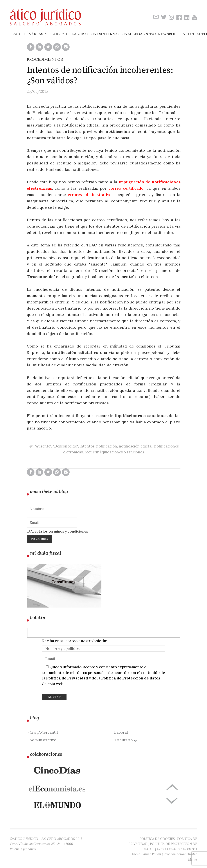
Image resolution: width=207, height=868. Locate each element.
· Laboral (120, 732)
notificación (107, 446)
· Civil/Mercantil (43, 732)
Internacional (117, 34)
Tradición (21, 34)
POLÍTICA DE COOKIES (157, 839)
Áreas (37, 34)
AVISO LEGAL (167, 849)
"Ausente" (43, 446)
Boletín (177, 34)
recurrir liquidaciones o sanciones (114, 452)
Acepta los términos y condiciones (57, 531)
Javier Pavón (152, 854)
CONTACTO (188, 849)
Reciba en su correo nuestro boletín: (75, 641)
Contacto (196, 34)
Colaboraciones (83, 34)
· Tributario (124, 740)
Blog (54, 34)
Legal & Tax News (151, 34)
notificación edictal (136, 446)
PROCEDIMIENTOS (45, 59)
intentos (87, 446)
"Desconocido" (65, 446)
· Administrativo (42, 740)
